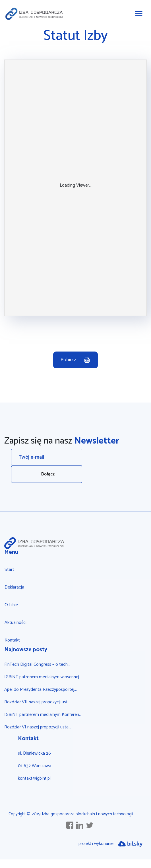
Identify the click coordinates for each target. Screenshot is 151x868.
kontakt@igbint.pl (34, 778)
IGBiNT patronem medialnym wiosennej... (43, 677)
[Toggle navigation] (139, 14)
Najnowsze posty (26, 650)
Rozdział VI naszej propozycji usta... (38, 727)
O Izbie (11, 605)
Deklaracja (14, 587)
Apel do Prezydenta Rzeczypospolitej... (41, 690)
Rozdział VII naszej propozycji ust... (37, 702)
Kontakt (12, 640)
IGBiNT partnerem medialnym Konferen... (43, 715)
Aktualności (15, 623)
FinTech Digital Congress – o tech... (37, 664)
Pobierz (68, 360)
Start (9, 570)
